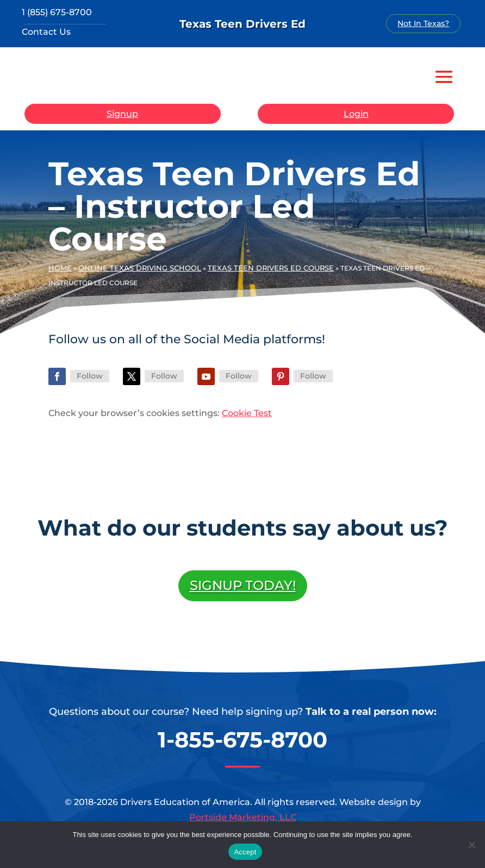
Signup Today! (243, 585)
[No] (471, 845)
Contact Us (46, 32)
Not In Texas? (423, 23)
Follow (90, 376)
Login (356, 114)
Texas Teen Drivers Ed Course (271, 268)
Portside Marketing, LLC (243, 817)
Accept (245, 852)
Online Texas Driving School (140, 268)
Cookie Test (247, 413)
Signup (122, 114)
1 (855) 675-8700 (57, 12)
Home (60, 268)
